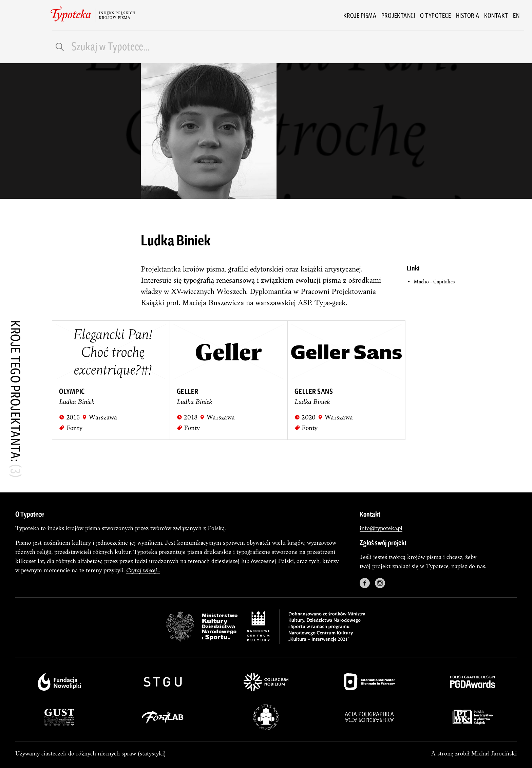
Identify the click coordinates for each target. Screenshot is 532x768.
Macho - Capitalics (434, 282)
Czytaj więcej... (143, 570)
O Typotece (435, 15)
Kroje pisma (360, 15)
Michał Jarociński (494, 753)
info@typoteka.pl (381, 528)
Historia (468, 15)
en (516, 15)
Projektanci (398, 15)
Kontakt (496, 15)
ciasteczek (54, 753)
